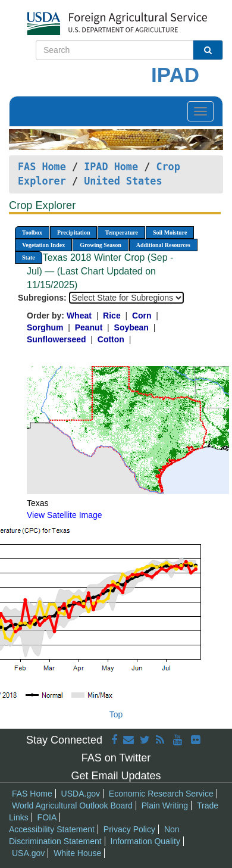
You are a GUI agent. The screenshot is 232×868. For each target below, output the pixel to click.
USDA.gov (81, 794)
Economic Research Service (161, 794)
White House (77, 853)
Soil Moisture (170, 232)
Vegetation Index (43, 245)
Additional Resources (163, 245)
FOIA (47, 817)
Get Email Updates (116, 776)
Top (116, 714)
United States (123, 181)
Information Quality (146, 841)
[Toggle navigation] (200, 111)
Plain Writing (165, 805)
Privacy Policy (129, 829)
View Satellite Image (65, 515)
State (29, 257)
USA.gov (28, 853)
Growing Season (101, 245)
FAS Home (42, 167)
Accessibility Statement (52, 829)
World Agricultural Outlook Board (72, 805)
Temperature (121, 232)
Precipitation (73, 232)
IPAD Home (111, 167)
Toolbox (32, 232)
